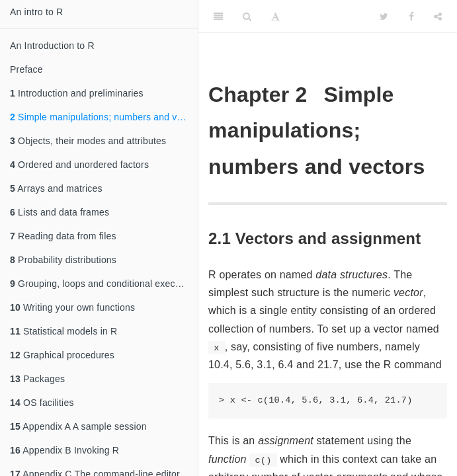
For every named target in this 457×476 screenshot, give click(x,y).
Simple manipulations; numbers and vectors (104, 117)
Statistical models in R (63, 331)
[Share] (438, 17)
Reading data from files (63, 236)
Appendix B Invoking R (64, 450)
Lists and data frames (60, 212)
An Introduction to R (52, 46)
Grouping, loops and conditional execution (103, 284)
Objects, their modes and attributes (88, 141)
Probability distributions (63, 260)
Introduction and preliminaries (77, 93)
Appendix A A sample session (78, 426)
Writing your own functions (72, 307)
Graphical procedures (62, 355)
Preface (26, 69)
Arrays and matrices (56, 188)
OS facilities (42, 403)
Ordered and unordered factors (79, 165)
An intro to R (36, 12)
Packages (37, 379)
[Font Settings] (275, 17)
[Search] (247, 17)
